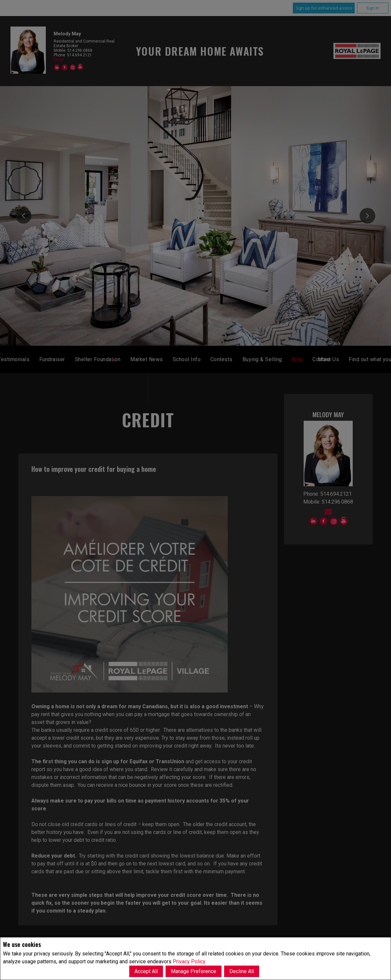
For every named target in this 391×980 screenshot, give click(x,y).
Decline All (242, 971)
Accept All (146, 971)
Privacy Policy (189, 962)
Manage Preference (194, 971)
